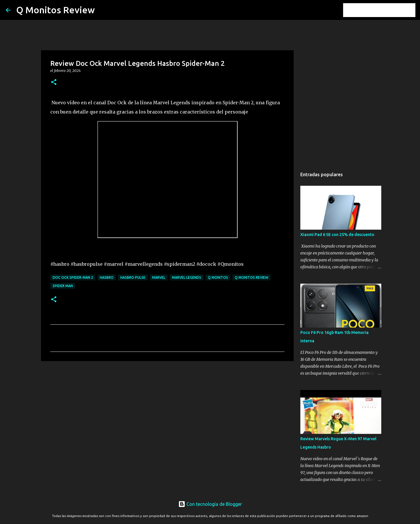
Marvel (159, 277)
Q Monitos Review (55, 10)
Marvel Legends (187, 277)
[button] (54, 82)
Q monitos (218, 277)
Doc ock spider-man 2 (73, 277)
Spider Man (63, 286)
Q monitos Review (251, 277)
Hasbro (107, 277)
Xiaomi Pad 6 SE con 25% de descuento (337, 235)
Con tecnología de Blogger (210, 504)
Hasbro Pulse (133, 277)
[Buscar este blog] (385, 10)
